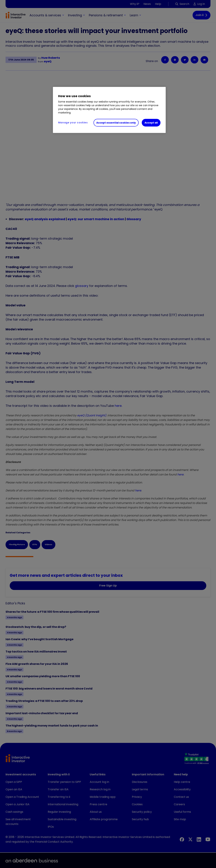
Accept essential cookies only (116, 123)
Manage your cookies (73, 123)
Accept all (151, 123)
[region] (109, 110)
